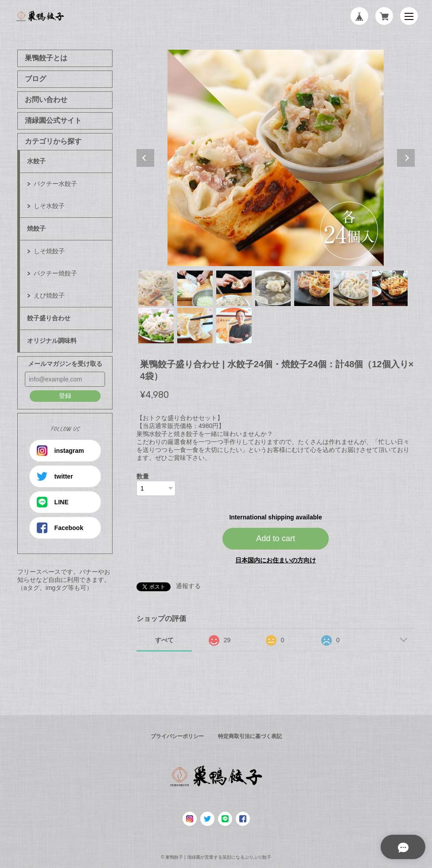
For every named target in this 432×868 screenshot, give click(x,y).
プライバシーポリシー (177, 736)
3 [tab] (234, 288)
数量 (143, 476)
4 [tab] (273, 288)
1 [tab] (156, 288)
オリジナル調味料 (52, 341)
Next (406, 158)
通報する (188, 586)
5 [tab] (312, 288)
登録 (65, 396)
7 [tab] (390, 288)
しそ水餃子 (49, 206)
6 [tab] (351, 288)
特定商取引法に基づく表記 (250, 736)
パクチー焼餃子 (55, 273)
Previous (145, 158)
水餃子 (36, 161)
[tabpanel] (276, 158)
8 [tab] (156, 326)
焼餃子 (36, 228)
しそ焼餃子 (49, 251)
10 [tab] (234, 326)
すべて (164, 640)
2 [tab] (195, 288)
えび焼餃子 (49, 295)
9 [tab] (195, 326)
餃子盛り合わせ (49, 318)
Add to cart (276, 538)
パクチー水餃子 (55, 184)
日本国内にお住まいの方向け (276, 560)
